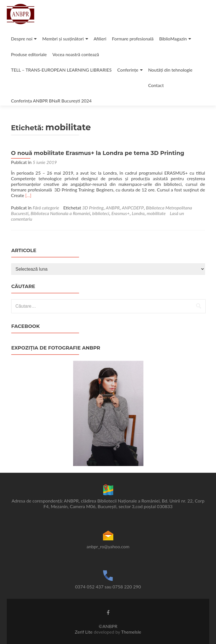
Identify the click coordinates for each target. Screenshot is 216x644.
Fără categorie (46, 208)
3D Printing (93, 208)
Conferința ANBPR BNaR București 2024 (51, 101)
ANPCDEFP (133, 208)
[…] (28, 195)
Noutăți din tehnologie (170, 70)
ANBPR (113, 208)
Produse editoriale (29, 54)
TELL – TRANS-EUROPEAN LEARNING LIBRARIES (61, 70)
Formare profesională (133, 39)
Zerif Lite (84, 632)
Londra (138, 213)
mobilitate (156, 213)
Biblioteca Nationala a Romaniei (60, 213)
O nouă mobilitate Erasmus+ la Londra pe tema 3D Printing (98, 153)
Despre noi (22, 39)
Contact (156, 85)
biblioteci (101, 213)
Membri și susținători (63, 39)
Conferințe (128, 70)
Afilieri (100, 39)
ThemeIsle (131, 632)
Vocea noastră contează (76, 54)
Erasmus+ (121, 213)
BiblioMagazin (173, 39)
